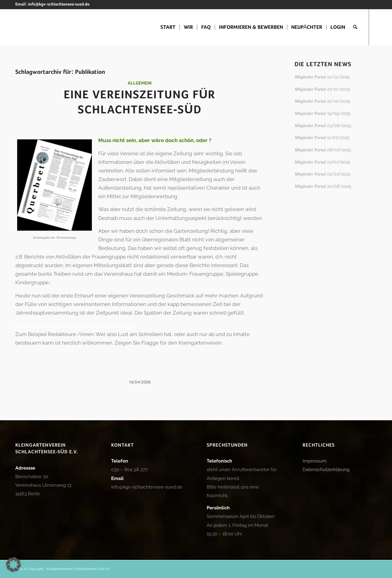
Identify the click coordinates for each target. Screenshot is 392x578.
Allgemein (140, 83)
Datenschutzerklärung (326, 470)
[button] (13, 565)
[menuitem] (168, 27)
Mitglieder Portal (310, 77)
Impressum (315, 461)
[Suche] (355, 27)
